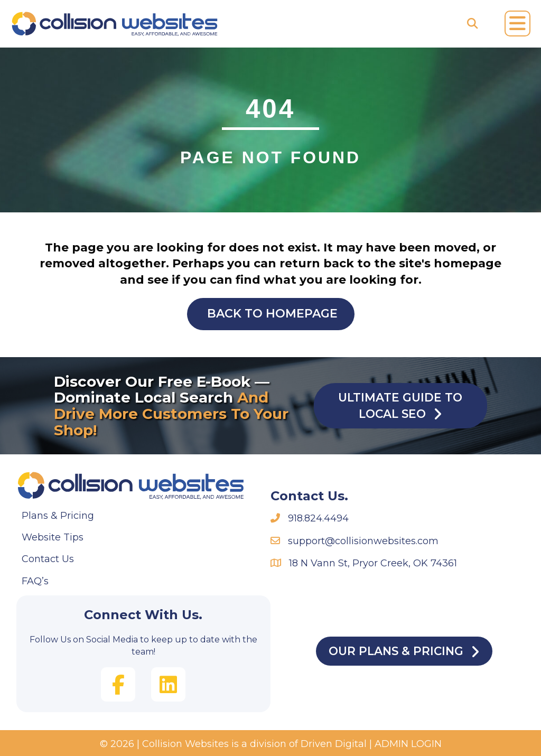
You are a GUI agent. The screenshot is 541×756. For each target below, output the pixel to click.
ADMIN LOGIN (408, 744)
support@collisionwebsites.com (363, 541)
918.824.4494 (318, 518)
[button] (118, 684)
